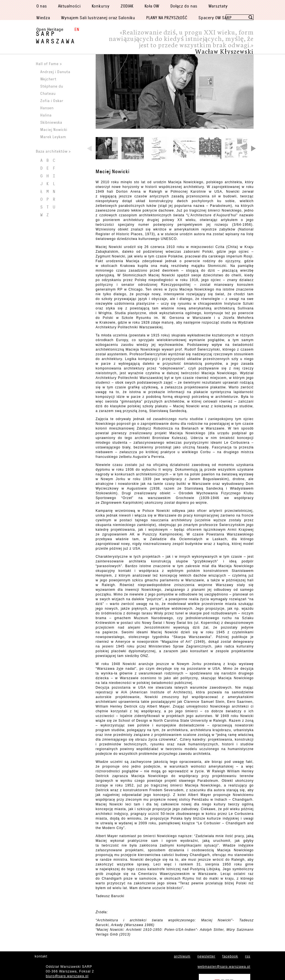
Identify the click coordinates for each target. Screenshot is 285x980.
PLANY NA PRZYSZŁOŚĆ (167, 18)
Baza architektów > (53, 151)
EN (77, 29)
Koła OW (152, 6)
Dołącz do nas (184, 6)
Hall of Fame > (49, 64)
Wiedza (43, 18)
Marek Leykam (53, 137)
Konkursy (101, 6)
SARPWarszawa (56, 37)
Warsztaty (218, 6)
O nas (42, 6)
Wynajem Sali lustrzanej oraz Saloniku (98, 18)
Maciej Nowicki (113, 211)
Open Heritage (50, 29)
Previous (90, 188)
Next (253, 188)
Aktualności (69, 6)
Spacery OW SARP (215, 18)
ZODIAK (127, 6)
